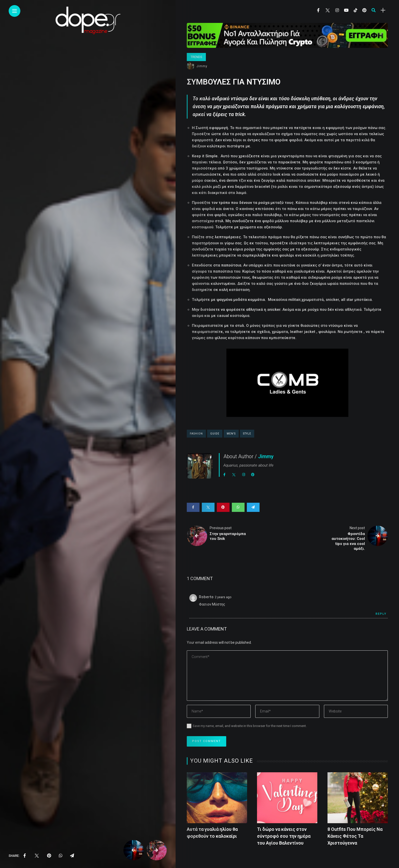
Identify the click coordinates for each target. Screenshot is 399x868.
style (247, 434)
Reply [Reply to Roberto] (381, 614)
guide (215, 434)
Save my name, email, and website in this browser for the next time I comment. (250, 726)
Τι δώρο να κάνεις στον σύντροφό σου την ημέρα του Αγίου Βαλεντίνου (284, 836)
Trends (196, 57)
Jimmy (202, 66)
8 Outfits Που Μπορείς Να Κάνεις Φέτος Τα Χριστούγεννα (355, 836)
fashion (196, 434)
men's (231, 434)
